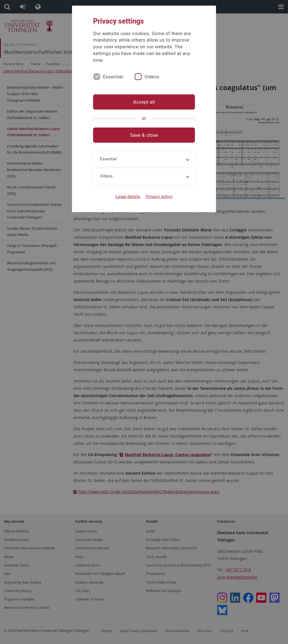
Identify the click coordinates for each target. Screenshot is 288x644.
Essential (113, 77)
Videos (152, 77)
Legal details (128, 197)
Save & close (144, 135)
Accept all (144, 102)
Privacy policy (159, 197)
